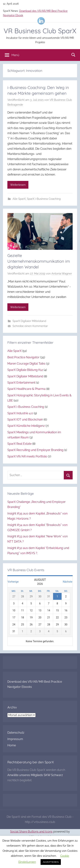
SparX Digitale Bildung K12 (25, 370)
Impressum (15, 739)
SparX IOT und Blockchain (25, 420)
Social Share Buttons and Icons (31, 832)
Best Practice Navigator (23, 357)
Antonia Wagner (62, 274)
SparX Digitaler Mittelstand (29, 321)
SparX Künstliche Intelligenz (26, 426)
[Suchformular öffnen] (73, 55)
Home (12, 745)
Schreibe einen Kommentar (30, 326)
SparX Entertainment (21, 383)
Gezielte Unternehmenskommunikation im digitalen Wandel (39, 261)
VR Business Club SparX (40, 31)
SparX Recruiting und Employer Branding (35, 450)
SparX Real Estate (19, 444)
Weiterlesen (18, 185)
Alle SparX (19, 199)
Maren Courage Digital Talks (26, 364)
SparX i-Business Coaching (44, 199)
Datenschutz (16, 733)
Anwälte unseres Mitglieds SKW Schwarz (35, 775)
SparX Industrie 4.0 (20, 413)
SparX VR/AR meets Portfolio (27, 456)
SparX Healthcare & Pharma (26, 389)
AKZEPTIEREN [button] (51, 862)
